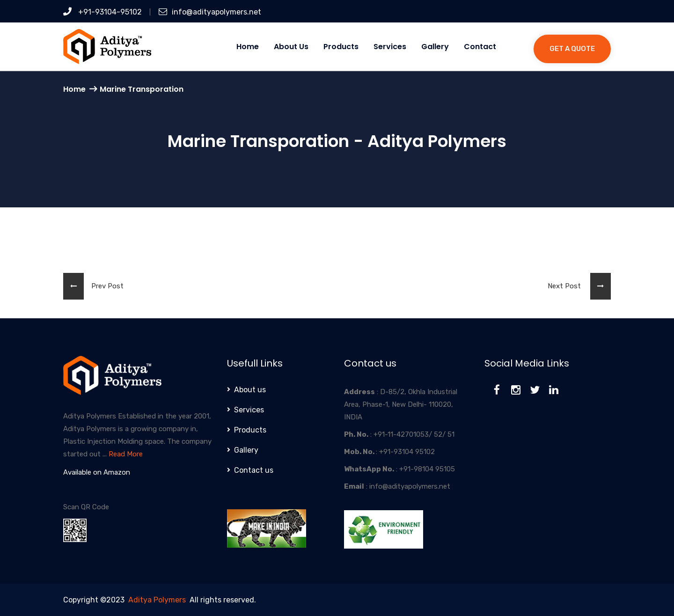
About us (291, 47)
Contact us (254, 470)
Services (390, 47)
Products (341, 47)
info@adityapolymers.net (210, 12)
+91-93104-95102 (103, 12)
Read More (126, 454)
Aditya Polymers (157, 600)
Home (248, 47)
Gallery (435, 47)
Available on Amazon (97, 472)
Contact (480, 47)
